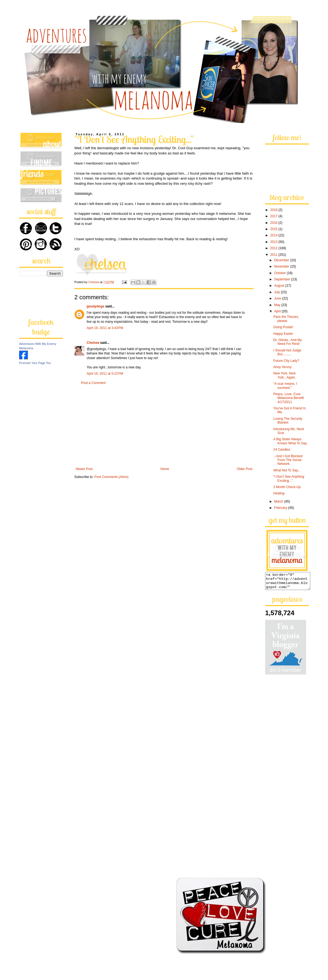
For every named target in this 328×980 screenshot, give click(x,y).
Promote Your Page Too (35, 363)
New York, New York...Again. (285, 375)
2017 (274, 216)
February (281, 508)
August (280, 286)
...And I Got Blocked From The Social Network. (288, 460)
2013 (274, 242)
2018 (274, 210)
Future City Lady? (286, 361)
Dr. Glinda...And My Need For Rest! (288, 342)
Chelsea (93, 343)
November (282, 266)
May (278, 305)
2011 (274, 255)
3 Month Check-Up (287, 487)
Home (165, 469)
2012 (274, 248)
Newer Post (84, 469)
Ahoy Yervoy (282, 367)
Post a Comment (93, 383)
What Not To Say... (287, 470)
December (282, 260)
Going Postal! (283, 327)
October (280, 273)
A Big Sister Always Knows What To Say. (290, 441)
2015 (274, 229)
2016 (274, 223)
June (278, 298)
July (278, 292)
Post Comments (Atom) (111, 477)
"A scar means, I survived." (285, 386)
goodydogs (96, 306)
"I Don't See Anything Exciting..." (289, 479)
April (278, 311)
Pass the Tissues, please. (286, 319)
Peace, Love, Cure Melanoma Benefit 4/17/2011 (289, 398)
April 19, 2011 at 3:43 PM (105, 328)
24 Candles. (282, 450)
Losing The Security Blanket (288, 421)
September (283, 279)
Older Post (244, 469)
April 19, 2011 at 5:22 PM (105, 374)
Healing (279, 493)
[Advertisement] (164, 426)
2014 (274, 235)
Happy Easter (283, 334)
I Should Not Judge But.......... (287, 352)
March (279, 501)
